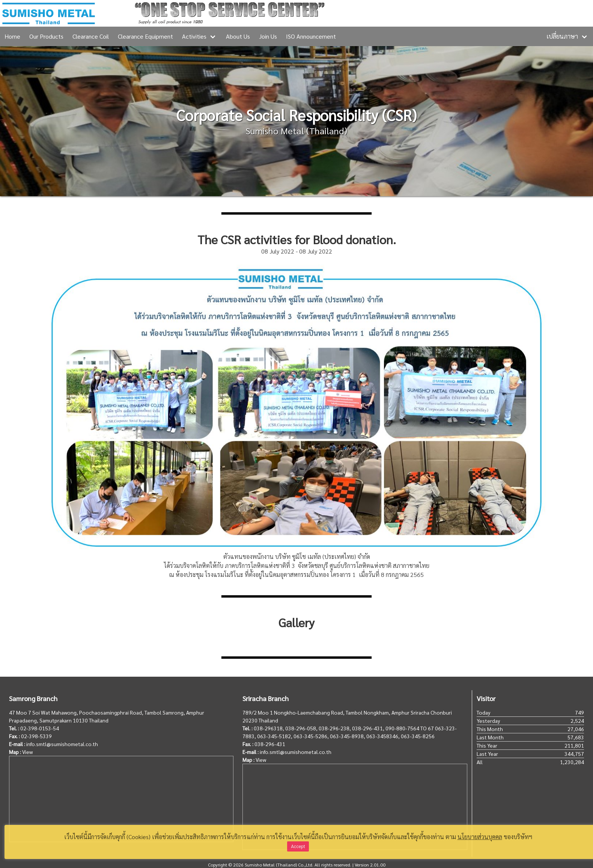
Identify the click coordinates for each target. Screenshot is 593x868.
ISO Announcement (311, 36)
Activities (194, 36)
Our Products (46, 36)
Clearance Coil (91, 36)
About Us (238, 36)
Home (12, 36)
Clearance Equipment (145, 36)
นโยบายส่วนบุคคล (480, 837)
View (27, 752)
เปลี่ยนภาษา (562, 36)
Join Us (268, 36)
